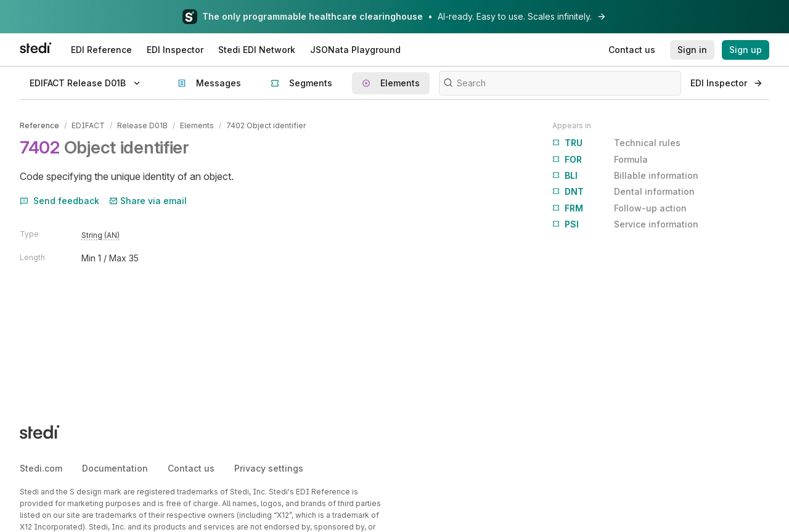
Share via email (148, 201)
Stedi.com (41, 468)
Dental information (623, 192)
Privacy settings (269, 468)
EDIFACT (88, 125)
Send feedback (59, 201)
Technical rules (616, 143)
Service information (625, 224)
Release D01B (142, 125)
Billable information (625, 176)
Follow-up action (619, 208)
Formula (600, 160)
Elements (197, 125)
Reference (39, 125)
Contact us (191, 468)
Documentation (115, 468)
